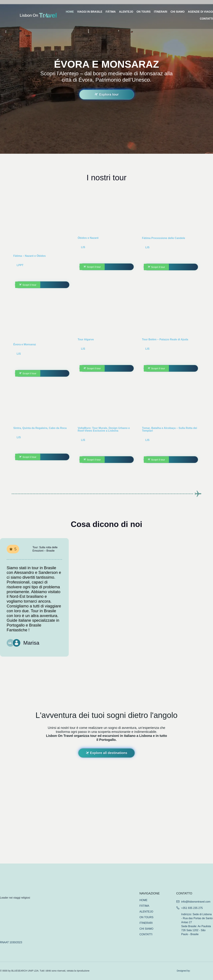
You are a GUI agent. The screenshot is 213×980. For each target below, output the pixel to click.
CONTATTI (146, 934)
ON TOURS (143, 12)
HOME (70, 12)
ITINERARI (161, 12)
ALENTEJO (126, 12)
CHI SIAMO (178, 12)
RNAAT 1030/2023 (11, 942)
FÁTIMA (111, 12)
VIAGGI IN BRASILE (90, 12)
